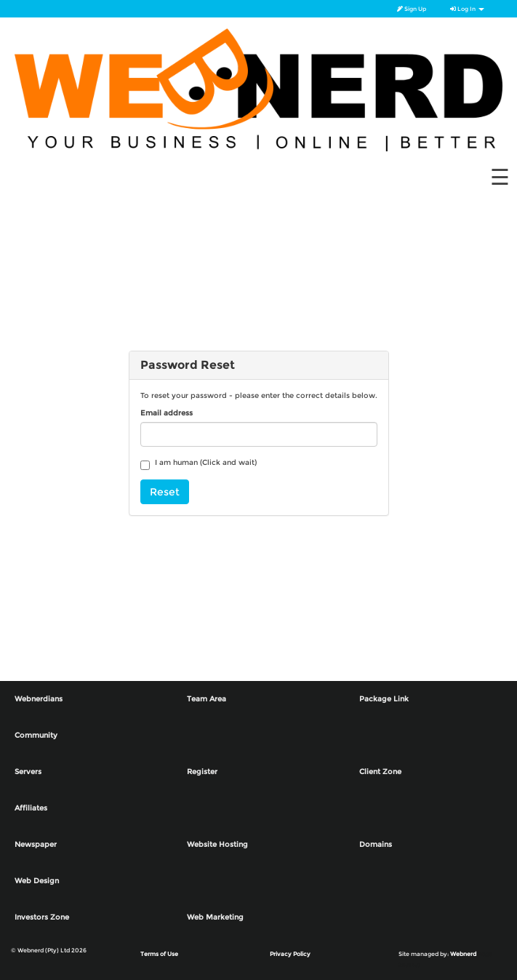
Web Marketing (215, 917)
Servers (28, 772)
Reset (165, 492)
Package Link (384, 699)
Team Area (207, 699)
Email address (167, 413)
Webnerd (463, 954)
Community (36, 735)
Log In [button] (467, 9)
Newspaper (36, 844)
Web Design (37, 881)
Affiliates (31, 808)
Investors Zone (42, 917)
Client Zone (380, 772)
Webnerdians (39, 699)
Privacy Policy (290, 954)
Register (202, 772)
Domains (376, 844)
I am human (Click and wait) (199, 464)
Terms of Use (159, 954)
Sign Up (412, 9)
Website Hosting (217, 844)
